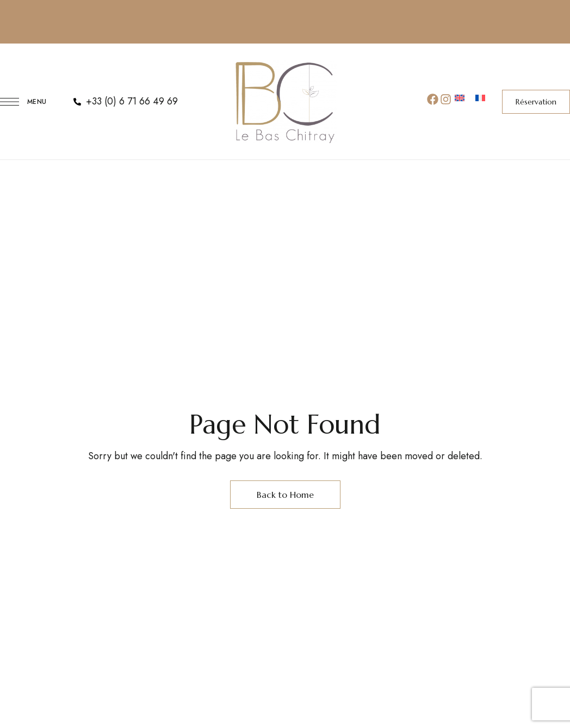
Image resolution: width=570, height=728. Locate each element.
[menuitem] (460, 99)
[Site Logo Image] (285, 101)
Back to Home (285, 495)
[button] (536, 102)
